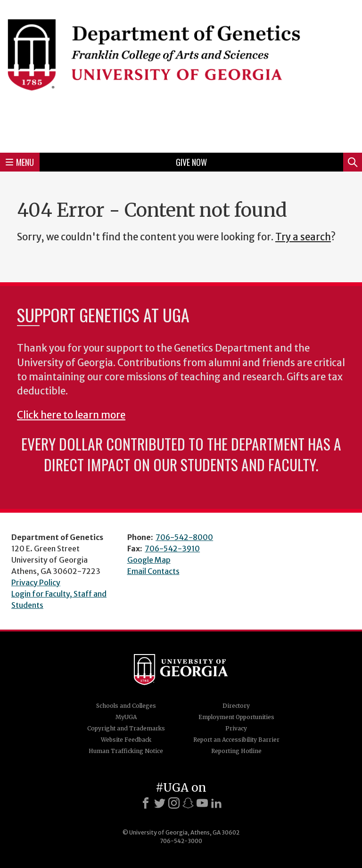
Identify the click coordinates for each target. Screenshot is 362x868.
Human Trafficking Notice (126, 751)
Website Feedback (126, 740)
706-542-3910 (172, 549)
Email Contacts (153, 571)
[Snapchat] (188, 803)
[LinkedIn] (216, 803)
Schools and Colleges (126, 706)
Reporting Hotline (236, 751)
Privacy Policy (36, 582)
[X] (160, 803)
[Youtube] (202, 803)
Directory (236, 706)
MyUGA (126, 717)
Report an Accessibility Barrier (236, 740)
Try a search (303, 237)
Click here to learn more (71, 415)
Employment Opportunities (236, 717)
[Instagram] (174, 803)
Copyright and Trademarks (126, 728)
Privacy (236, 728)
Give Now (191, 162)
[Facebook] (146, 803)
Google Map (149, 560)
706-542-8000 (184, 537)
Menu (20, 162)
